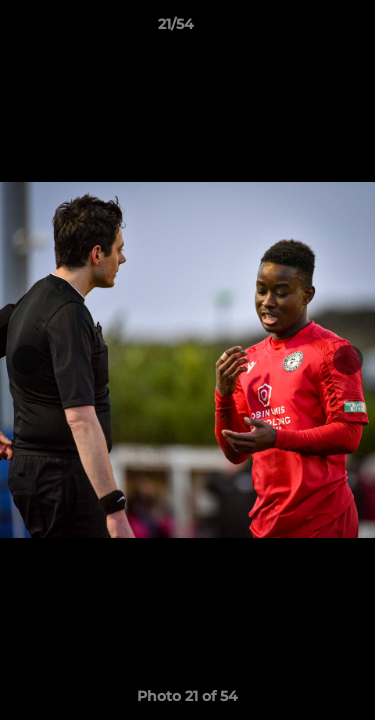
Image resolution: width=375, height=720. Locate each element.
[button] (303, 29)
